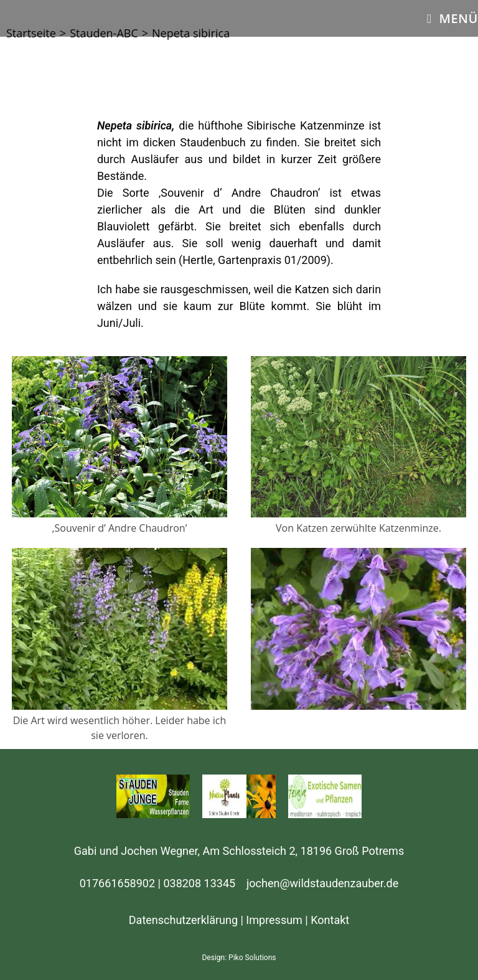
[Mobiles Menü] (452, 18)
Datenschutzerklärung (183, 920)
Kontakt (330, 920)
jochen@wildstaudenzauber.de (322, 883)
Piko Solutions (252, 958)
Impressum (274, 920)
